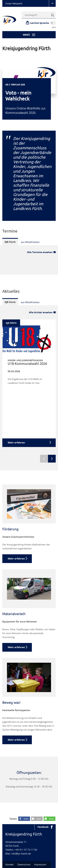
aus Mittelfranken (30, 242)
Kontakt (10, 864)
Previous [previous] (44, 459)
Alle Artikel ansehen (41, 312)
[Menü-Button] (29, 35)
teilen (26, 819)
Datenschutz (24, 864)
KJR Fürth (10, 242)
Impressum (40, 864)
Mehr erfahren (16, 559)
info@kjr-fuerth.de (21, 854)
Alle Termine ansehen (40, 252)
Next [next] (52, 459)
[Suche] (52, 15)
